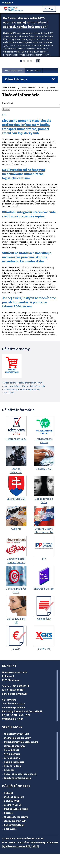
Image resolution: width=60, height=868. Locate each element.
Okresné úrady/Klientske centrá (21, 742)
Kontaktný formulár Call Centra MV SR (22, 711)
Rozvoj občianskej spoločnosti (20, 774)
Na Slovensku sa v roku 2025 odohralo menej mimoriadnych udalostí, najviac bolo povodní (26, 22)
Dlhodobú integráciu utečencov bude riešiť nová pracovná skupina (29, 214)
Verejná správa (12, 758)
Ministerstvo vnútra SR (16, 734)
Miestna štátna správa (16, 817)
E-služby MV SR (12, 801)
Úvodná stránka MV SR (13, 70)
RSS (4, 115)
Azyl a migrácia (12, 754)
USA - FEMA (9, 393)
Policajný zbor (12, 750)
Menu (49, 9)
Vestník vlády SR (13, 805)
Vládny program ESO (15, 821)
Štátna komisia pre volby (17, 738)
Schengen (9, 770)
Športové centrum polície (18, 778)
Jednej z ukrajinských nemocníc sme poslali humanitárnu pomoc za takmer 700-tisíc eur (29, 302)
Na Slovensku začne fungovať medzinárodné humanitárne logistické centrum (24, 174)
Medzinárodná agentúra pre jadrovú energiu (24, 386)
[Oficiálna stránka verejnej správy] (10, 2)
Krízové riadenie (34, 70)
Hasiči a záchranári (14, 762)
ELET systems (9, 842)
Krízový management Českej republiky (22, 389)
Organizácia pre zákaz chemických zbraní (23, 383)
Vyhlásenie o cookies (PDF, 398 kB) (21, 846)
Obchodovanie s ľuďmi (16, 809)
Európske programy (15, 746)
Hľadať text (8, 103)
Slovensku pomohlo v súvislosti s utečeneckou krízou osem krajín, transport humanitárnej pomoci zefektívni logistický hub (27, 127)
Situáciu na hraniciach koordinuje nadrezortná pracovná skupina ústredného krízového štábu (27, 257)
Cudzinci (9, 813)
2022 (43, 88)
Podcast (8, 793)
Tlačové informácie (29, 88)
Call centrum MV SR (14, 825)
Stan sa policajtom (14, 797)
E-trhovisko (10, 829)
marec (52, 88)
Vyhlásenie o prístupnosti (44, 842)
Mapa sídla (23, 842)
